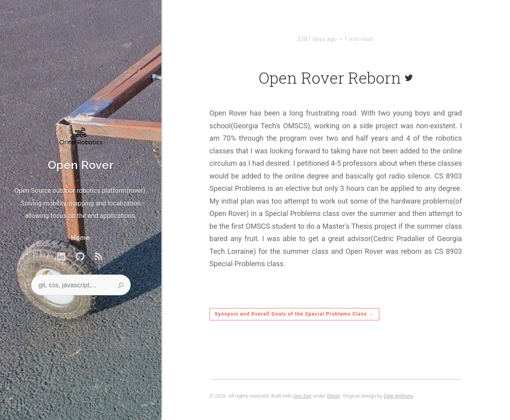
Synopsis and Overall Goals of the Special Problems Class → (294, 314)
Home (80, 238)
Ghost (333, 396)
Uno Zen (302, 396)
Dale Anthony (398, 396)
